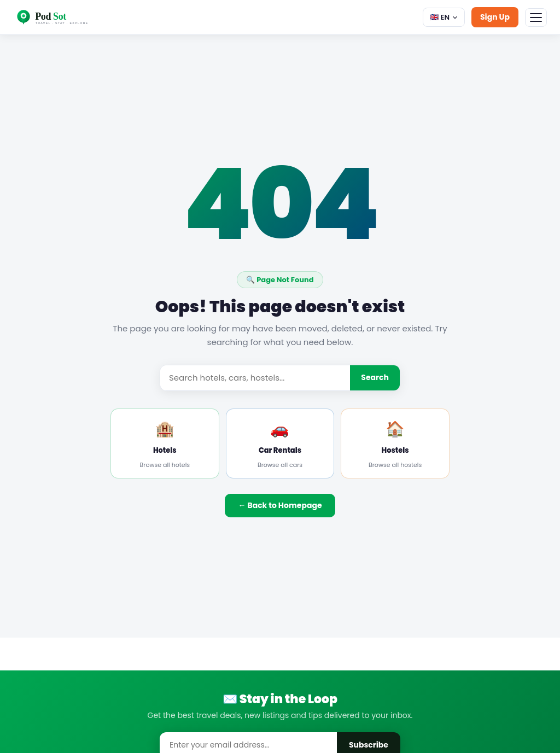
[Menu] (536, 17)
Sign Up (495, 17)
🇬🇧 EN (444, 17)
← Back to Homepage (280, 505)
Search (375, 377)
